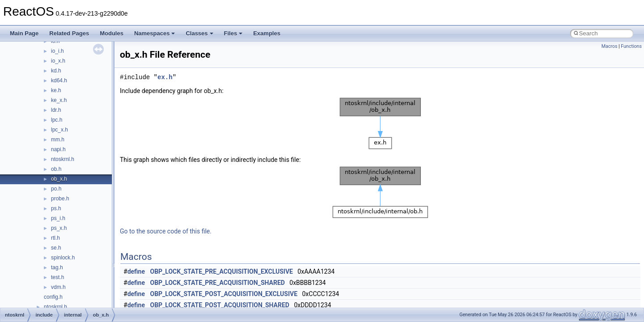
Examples (267, 33)
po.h (56, 189)
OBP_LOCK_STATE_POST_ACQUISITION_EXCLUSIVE (224, 294)
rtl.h (55, 238)
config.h (53, 297)
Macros (610, 46)
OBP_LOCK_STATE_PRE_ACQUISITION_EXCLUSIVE (222, 271)
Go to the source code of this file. (166, 231)
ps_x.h (59, 228)
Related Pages (69, 33)
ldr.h (56, 110)
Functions (631, 46)
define (136, 271)
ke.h (56, 90)
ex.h (165, 77)
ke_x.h (59, 100)
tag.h (57, 267)
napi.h (58, 149)
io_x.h (58, 61)
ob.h (56, 169)
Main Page (24, 33)
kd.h (56, 71)
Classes (199, 33)
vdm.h (58, 287)
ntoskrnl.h (63, 159)
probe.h (60, 199)
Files (233, 33)
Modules (112, 33)
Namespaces (155, 33)
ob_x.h (59, 179)
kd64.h (59, 80)
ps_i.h (58, 218)
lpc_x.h (59, 130)
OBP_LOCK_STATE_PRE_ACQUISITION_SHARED (218, 283)
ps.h (56, 208)
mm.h (58, 140)
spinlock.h (63, 258)
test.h (57, 277)
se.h (56, 248)
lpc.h (57, 120)
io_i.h (57, 51)
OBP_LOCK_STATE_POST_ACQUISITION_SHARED (220, 305)
